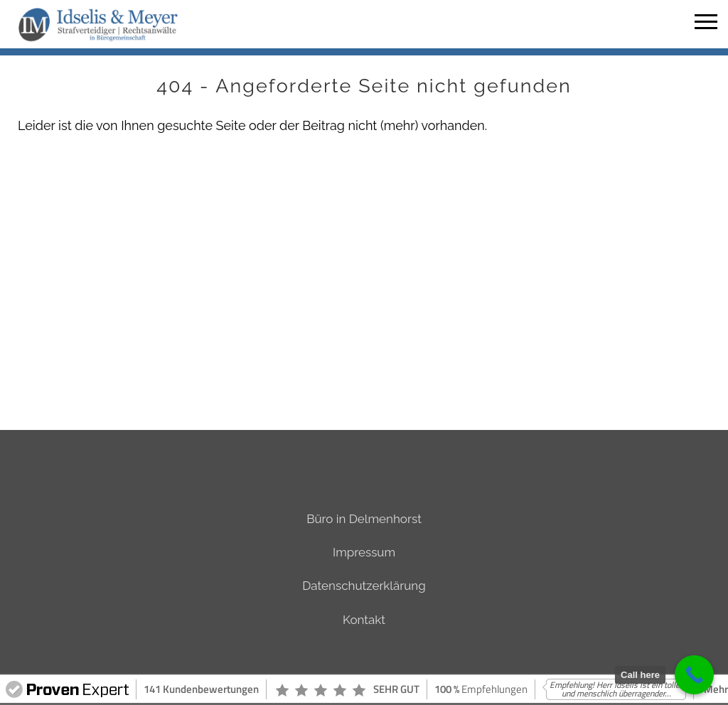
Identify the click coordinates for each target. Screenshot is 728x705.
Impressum (364, 552)
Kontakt (364, 620)
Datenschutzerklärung (364, 586)
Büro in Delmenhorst (364, 519)
